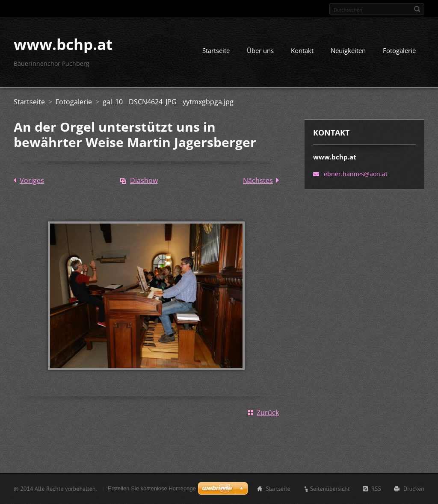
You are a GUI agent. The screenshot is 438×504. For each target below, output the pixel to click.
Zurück (268, 413)
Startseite (216, 50)
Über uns (260, 50)
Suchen (417, 9)
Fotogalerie (399, 50)
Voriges (32, 180)
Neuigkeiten (348, 50)
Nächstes (258, 180)
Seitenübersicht (330, 489)
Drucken (414, 489)
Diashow (144, 180)
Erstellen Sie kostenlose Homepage (152, 488)
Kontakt (302, 50)
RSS (376, 489)
